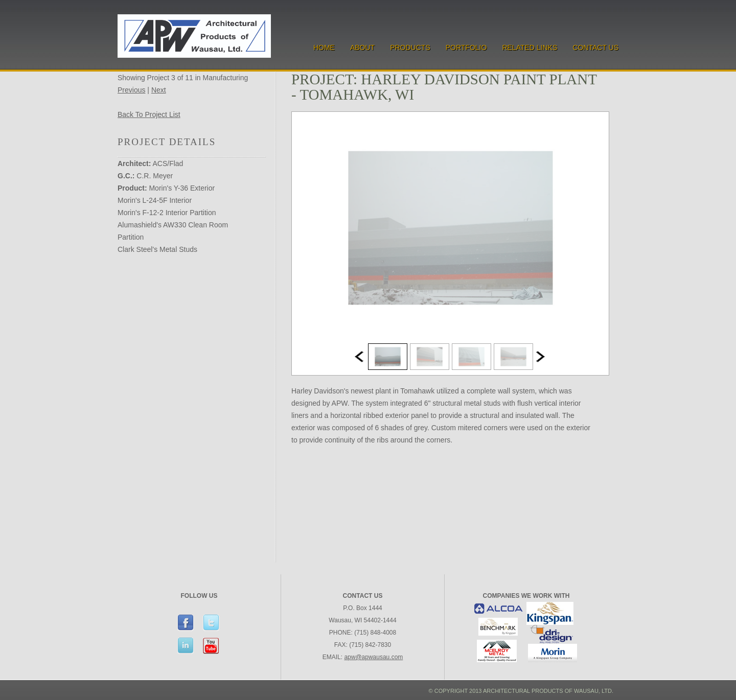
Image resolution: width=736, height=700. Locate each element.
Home (324, 48)
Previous (131, 90)
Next (159, 90)
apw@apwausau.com (373, 657)
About (362, 48)
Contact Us (595, 48)
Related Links (530, 48)
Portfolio (466, 48)
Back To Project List (149, 114)
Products (410, 48)
